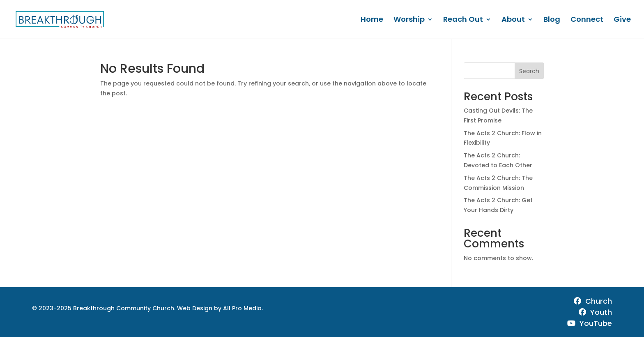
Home (372, 20)
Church (593, 301)
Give (622, 20)
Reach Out (463, 20)
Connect (587, 20)
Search (529, 71)
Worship (409, 20)
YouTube (590, 323)
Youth (595, 312)
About (513, 20)
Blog (552, 20)
